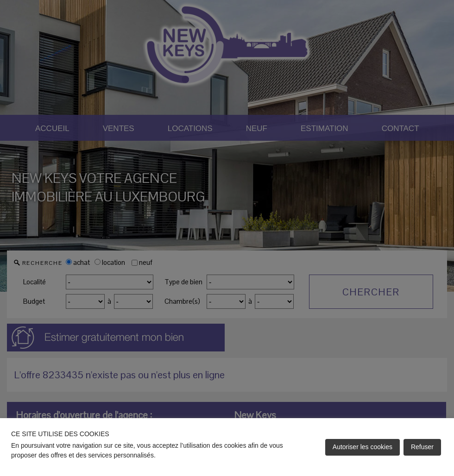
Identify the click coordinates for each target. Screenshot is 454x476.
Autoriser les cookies (363, 447)
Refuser (422, 447)
